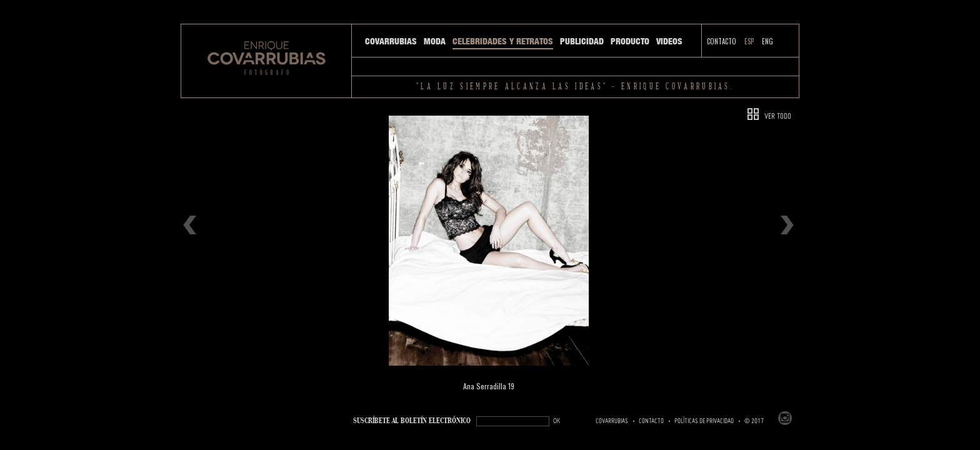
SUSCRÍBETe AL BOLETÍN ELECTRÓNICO (412, 421)
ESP (749, 41)
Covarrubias (391, 41)
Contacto (722, 41)
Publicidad (582, 41)
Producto (630, 41)
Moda (435, 41)
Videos (669, 41)
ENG (767, 41)
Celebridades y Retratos (503, 41)
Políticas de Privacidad (704, 421)
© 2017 (754, 421)
